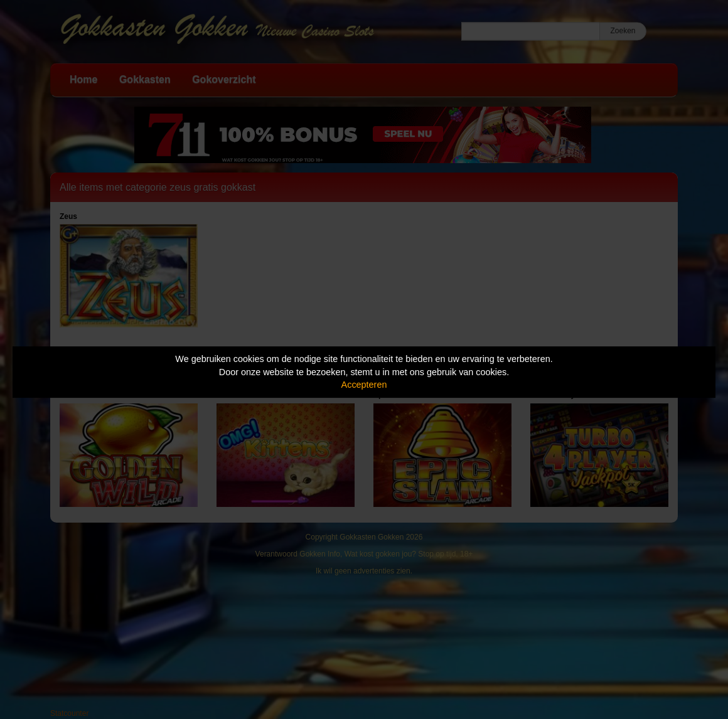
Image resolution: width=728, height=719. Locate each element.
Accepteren (364, 385)
